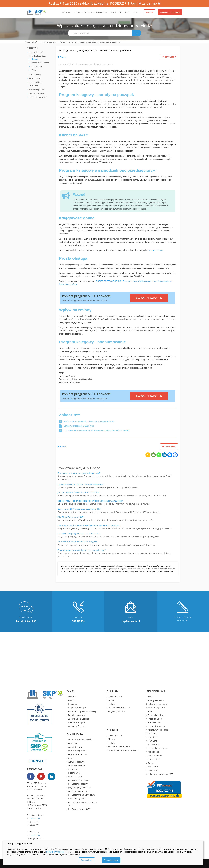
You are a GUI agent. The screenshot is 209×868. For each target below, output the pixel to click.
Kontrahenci (154, 752)
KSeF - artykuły (35, 75)
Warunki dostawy (76, 762)
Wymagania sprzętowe (79, 780)
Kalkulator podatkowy (78, 784)
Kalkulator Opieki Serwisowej (82, 795)
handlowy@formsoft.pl (36, 838)
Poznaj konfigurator (77, 751)
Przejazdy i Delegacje (158, 748)
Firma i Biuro (154, 759)
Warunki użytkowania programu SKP (83, 804)
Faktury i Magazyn (156, 726)
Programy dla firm (116, 711)
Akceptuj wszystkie (111, 860)
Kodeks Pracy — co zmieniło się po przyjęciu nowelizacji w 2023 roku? (90, 501)
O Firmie (72, 697)
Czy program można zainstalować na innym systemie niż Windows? (89, 525)
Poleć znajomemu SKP (79, 791)
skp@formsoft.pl (33, 822)
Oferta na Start (115, 697)
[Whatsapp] (159, 455)
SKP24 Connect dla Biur (119, 747)
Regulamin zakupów (78, 708)
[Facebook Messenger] (170, 455)
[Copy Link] (148, 455)
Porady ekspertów (48, 42)
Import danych (75, 777)
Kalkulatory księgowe (38, 97)
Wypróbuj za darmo (170, 12)
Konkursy (72, 704)
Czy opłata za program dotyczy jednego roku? (79, 473)
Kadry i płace (37, 66)
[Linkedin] (164, 455)
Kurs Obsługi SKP (77, 799)
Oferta (64, 13)
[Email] (153, 455)
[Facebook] (175, 455)
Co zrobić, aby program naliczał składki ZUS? (78, 534)
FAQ (150, 711)
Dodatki (112, 704)
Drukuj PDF (169, 57)
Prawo (34, 70)
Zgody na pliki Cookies (78, 719)
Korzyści (100, 13)
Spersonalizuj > (87, 860)
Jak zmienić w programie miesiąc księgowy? (78, 542)
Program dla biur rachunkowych (123, 750)
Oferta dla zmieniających (80, 740)
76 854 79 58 (35, 818)
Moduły (111, 700)
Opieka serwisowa (77, 765)
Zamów (150, 12)
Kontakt (138, 13)
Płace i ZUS (153, 737)
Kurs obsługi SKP (36, 90)
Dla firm (76, 13)
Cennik (71, 758)
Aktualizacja (74, 769)
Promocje (72, 743)
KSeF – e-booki (35, 78)
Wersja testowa (75, 747)
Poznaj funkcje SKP (77, 754)
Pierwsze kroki (155, 722)
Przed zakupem (155, 719)
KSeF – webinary (36, 82)
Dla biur (88, 13)
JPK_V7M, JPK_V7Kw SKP (80, 788)
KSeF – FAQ (33, 86)
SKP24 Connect (155, 756)
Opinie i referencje (77, 726)
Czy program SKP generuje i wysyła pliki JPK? (79, 509)
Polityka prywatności (78, 715)
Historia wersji (75, 773)
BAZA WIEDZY (116, 13)
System (151, 763)
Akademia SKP (31, 42)
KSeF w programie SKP (79, 809)
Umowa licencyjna (77, 722)
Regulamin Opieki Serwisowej (82, 711)
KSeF (127, 13)
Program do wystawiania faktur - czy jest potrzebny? (82, 550)
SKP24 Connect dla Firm (119, 708)
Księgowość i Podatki (40, 63)
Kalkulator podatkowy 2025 (160, 774)
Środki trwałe (154, 745)
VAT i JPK (152, 734)
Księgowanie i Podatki (158, 730)
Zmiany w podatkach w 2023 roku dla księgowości (81, 484)
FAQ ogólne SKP (36, 52)
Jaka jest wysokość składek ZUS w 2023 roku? (78, 493)
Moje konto (153, 767)
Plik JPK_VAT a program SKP (71, 517)
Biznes (62, 42)
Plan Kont (152, 741)
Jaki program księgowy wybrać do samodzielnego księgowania (114, 50)
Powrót (62, 57)
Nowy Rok (152, 770)
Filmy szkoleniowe (37, 93)
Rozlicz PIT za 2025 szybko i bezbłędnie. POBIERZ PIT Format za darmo (104, 3)
